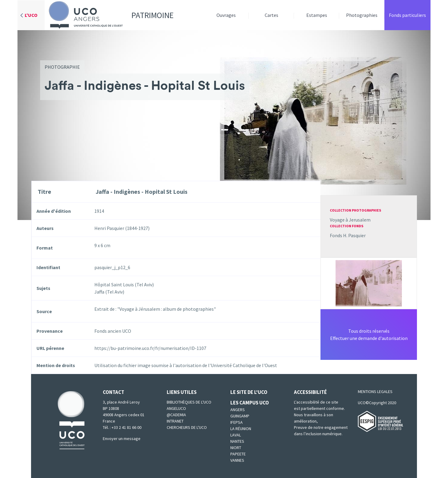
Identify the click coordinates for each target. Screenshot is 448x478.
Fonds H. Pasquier (348, 235)
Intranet (175, 421)
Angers (238, 410)
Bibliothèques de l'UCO (189, 402)
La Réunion (241, 429)
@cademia (176, 415)
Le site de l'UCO (249, 392)
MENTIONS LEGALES (375, 392)
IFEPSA (237, 422)
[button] (369, 283)
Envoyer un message (122, 439)
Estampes (317, 15)
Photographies (362, 15)
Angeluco (176, 408)
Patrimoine (109, 15)
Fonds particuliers (407, 15)
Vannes (237, 460)
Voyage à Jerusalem (350, 220)
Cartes (271, 15)
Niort (236, 448)
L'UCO (31, 15)
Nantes (237, 441)
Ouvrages (226, 15)
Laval (236, 435)
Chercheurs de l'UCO (187, 427)
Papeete (238, 454)
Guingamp (240, 416)
